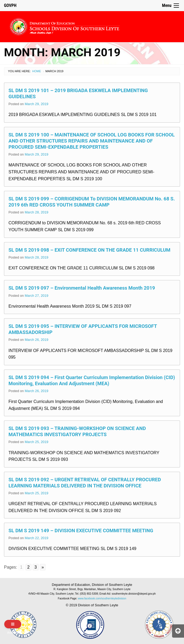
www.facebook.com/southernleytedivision (102, 598)
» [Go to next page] (43, 567)
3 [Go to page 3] (36, 567)
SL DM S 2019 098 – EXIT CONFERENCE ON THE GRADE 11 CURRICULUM (89, 250)
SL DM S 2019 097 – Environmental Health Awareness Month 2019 (82, 288)
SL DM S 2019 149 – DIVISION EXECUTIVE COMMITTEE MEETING (81, 531)
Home (37, 71)
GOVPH (10, 5)
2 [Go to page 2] (29, 567)
